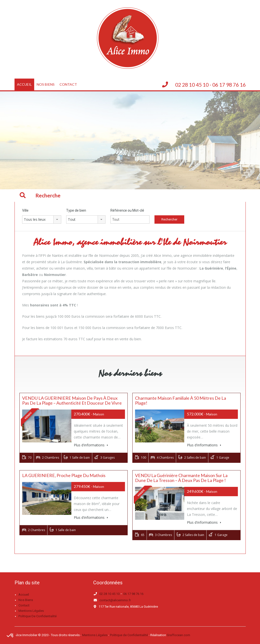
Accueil (24, 84)
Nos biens (46, 84)
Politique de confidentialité (38, 616)
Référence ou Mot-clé (127, 210)
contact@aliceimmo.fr (115, 600)
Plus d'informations (91, 445)
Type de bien (76, 210)
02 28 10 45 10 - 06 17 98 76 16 (210, 85)
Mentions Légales (95, 635)
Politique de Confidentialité (129, 635)
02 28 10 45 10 (109, 594)
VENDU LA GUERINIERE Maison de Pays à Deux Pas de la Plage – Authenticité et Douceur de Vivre (72, 400)
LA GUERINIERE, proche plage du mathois (64, 475)
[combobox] (42, 219)
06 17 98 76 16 (133, 594)
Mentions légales (31, 611)
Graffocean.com (178, 635)
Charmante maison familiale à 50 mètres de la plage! (181, 400)
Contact (68, 84)
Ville (25, 210)
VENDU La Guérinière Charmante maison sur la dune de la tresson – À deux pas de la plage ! (181, 478)
